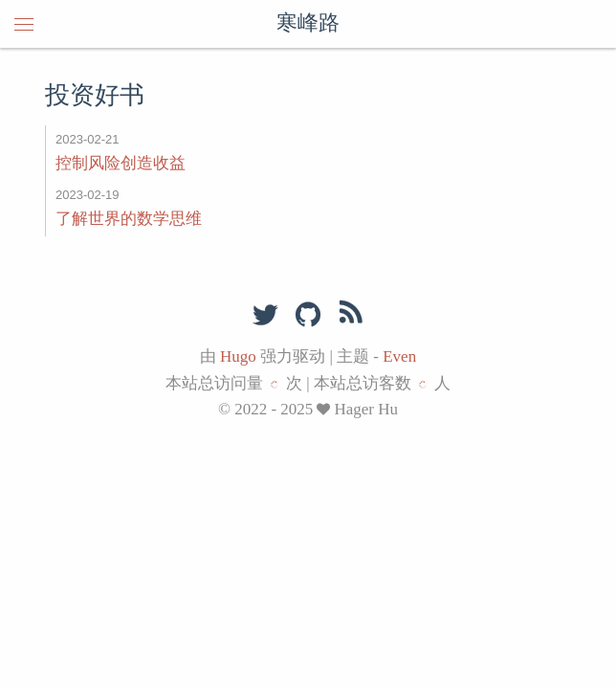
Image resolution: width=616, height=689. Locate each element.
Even (399, 356)
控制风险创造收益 (121, 163)
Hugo (238, 356)
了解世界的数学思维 (129, 219)
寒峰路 (308, 24)
